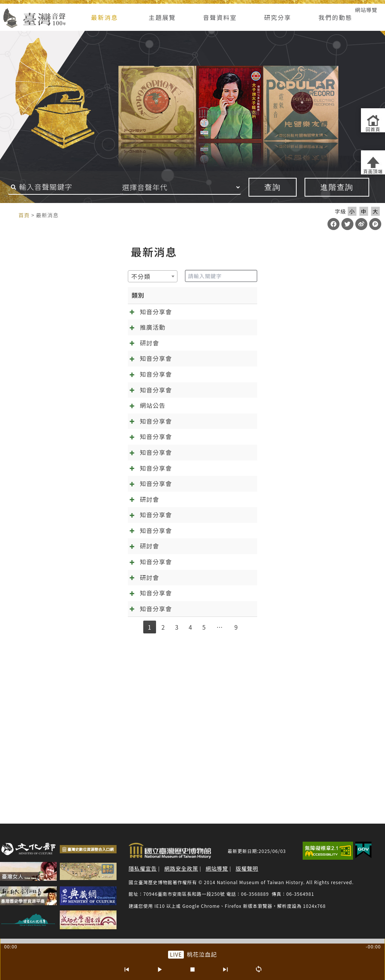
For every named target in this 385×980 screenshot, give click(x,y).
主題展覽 (162, 17)
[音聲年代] (191, 187)
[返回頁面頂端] (373, 162)
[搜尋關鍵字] (65, 187)
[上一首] (126, 969)
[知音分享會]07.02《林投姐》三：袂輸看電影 (111, 621)
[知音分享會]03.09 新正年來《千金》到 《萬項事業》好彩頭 (132, 412)
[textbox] (21, 276)
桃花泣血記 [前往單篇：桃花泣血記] (202, 954)
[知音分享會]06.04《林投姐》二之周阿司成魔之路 (118, 646)
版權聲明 (247, 868)
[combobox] (31, 276)
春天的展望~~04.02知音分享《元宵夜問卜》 (110, 737)
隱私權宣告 (143, 868)
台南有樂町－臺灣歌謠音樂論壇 (91, 337)
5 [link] (204, 791)
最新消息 (105, 17)
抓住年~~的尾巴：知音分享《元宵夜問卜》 (108, 762)
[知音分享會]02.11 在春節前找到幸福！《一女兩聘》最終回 (131, 438)
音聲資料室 (220, 17)
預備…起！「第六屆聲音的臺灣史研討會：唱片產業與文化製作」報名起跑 (152, 605)
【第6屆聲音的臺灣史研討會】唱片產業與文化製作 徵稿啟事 (132, 722)
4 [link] (191, 791)
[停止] (192, 969)
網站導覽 (366, 10)
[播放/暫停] (159, 969)
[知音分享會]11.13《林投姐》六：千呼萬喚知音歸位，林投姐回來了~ (145, 529)
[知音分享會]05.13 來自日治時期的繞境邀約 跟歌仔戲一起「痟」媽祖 (145, 312)
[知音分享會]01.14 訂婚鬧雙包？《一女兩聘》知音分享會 (128, 479)
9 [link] (236, 791)
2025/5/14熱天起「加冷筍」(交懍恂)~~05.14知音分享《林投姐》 (140, 696)
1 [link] (150, 791)
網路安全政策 (181, 868)
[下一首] (226, 969)
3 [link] (177, 791)
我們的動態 (335, 17)
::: (11, 215)
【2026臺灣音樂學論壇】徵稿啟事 (95, 362)
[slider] (192, 941)
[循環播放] (259, 969)
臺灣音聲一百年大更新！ (81, 463)
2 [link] (163, 791)
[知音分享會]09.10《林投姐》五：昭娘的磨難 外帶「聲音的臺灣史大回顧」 (154, 554)
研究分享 (278, 17)
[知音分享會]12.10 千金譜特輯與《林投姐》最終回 (119, 504)
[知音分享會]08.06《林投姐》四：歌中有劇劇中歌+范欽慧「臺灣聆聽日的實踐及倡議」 (171, 580)
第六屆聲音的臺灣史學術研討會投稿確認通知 (110, 671)
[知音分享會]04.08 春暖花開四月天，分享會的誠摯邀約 (125, 387)
